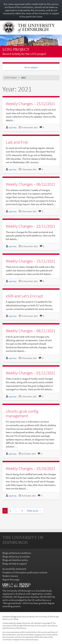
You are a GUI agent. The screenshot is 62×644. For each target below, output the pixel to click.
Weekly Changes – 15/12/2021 (31, 104)
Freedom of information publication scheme (25, 572)
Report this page (11, 579)
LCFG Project (16, 50)
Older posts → (34, 511)
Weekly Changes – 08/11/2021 (31, 331)
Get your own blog (10, 619)
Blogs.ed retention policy (15, 560)
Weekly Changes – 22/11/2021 (31, 226)
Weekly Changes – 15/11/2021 (31, 261)
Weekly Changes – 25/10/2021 (31, 468)
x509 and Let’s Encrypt (24, 296)
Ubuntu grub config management (22, 413)
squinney (13, 127)
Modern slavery (10, 576)
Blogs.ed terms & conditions (17, 553)
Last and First (17, 142)
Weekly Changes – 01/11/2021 (31, 373)
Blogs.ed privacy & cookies (16, 557)
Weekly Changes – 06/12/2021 (31, 184)
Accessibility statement (14, 569)
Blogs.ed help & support (15, 564)
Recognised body (12, 603)
